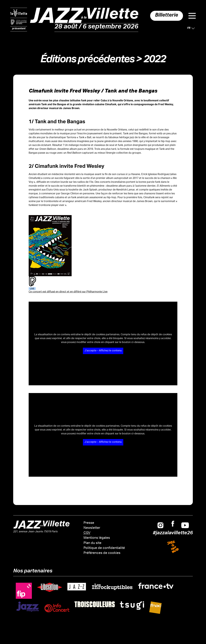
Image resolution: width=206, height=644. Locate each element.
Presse (89, 523)
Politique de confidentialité (104, 548)
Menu (192, 16)
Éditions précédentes (87, 61)
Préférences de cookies (102, 553)
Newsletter (92, 528)
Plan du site (92, 543)
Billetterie (165, 16)
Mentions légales (97, 538)
